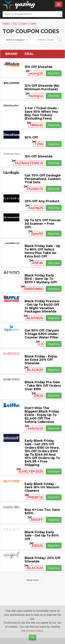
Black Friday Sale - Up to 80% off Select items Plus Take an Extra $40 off (42, 251)
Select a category (17, 40)
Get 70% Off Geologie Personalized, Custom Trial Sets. (43, 179)
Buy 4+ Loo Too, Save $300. (42, 511)
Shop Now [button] (54, 73)
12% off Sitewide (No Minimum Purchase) (42, 87)
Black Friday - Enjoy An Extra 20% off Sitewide (41, 360)
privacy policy (35, 631)
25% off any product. (42, 201)
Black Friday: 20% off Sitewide (43, 560)
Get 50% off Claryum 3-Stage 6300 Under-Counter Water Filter (42, 334)
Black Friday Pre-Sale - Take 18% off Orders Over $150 (43, 386)
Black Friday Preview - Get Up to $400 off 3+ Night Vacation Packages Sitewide (42, 306)
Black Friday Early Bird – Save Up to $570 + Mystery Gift (41, 279)
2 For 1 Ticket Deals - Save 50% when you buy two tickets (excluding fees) (42, 113)
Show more (32, 580)
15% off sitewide (39, 67)
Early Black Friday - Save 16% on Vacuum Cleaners (42, 487)
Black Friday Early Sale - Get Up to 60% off (42, 536)
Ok (33, 638)
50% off (31, 137)
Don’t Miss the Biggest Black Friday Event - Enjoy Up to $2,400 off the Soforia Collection (42, 415)
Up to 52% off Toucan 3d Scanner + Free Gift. (43, 224)
